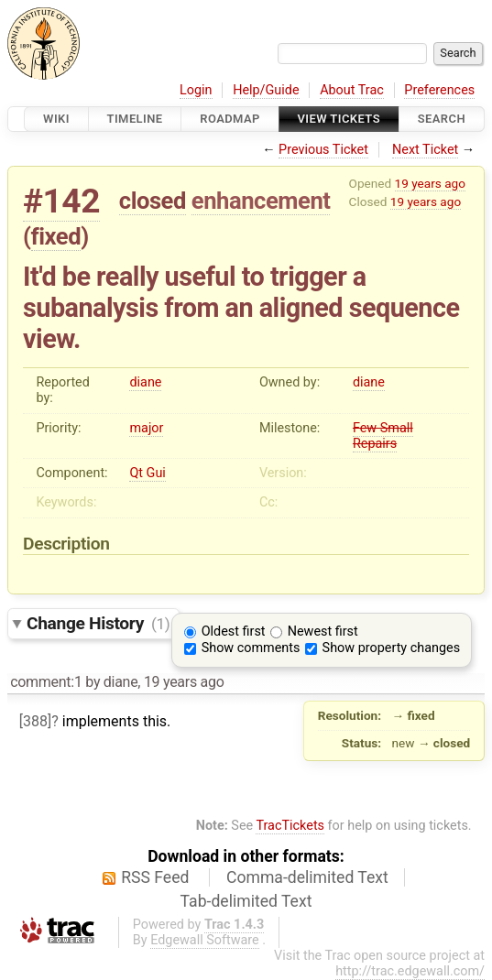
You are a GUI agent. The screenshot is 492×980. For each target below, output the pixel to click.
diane (145, 382)
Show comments (251, 648)
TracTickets (290, 826)
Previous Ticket (323, 150)
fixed (56, 236)
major (146, 428)
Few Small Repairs (383, 436)
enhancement (261, 201)
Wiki (56, 119)
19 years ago (430, 183)
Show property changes (391, 648)
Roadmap (230, 119)
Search (442, 119)
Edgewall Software (205, 940)
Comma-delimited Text (307, 877)
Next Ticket (425, 150)
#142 (61, 201)
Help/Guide (266, 90)
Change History (98, 623)
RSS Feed (155, 877)
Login (196, 90)
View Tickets (339, 119)
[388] (35, 721)
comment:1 (46, 682)
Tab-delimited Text (246, 901)
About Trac (352, 90)
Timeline (135, 119)
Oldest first (234, 632)
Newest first (323, 632)
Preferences (439, 90)
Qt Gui (147, 473)
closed (153, 201)
